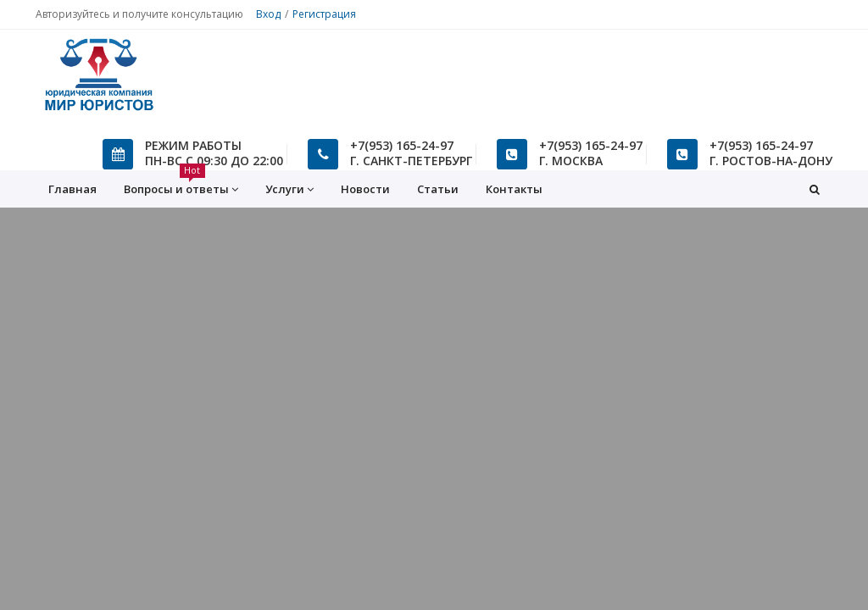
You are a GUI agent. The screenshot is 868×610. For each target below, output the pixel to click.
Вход (268, 14)
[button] (815, 189)
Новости (365, 189)
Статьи (438, 189)
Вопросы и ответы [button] (181, 184)
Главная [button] (72, 189)
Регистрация (324, 14)
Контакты (514, 189)
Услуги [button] (289, 189)
